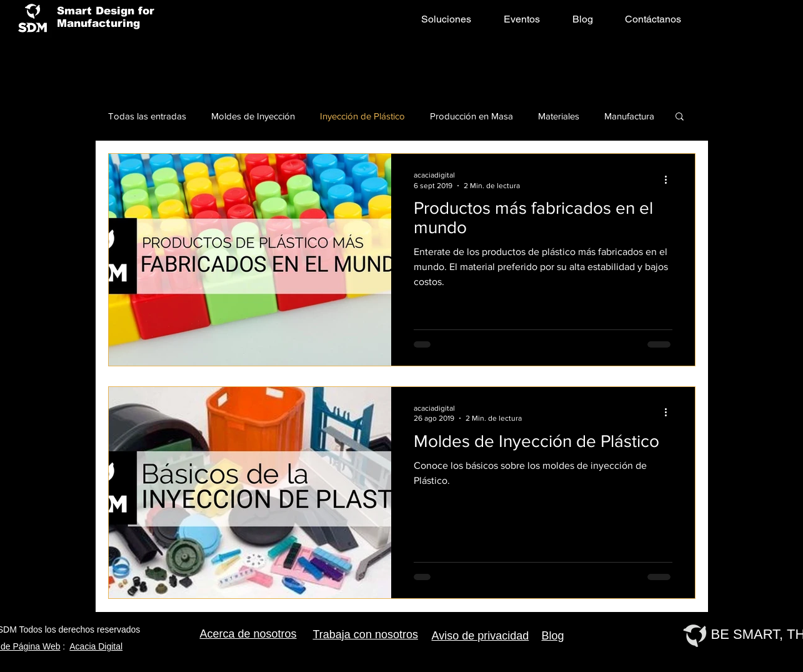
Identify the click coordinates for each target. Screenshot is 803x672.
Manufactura (629, 116)
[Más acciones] (671, 179)
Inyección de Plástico (362, 116)
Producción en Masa (471, 116)
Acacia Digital (96, 646)
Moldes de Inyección (253, 116)
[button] (680, 117)
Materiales (559, 116)
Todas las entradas (147, 116)
